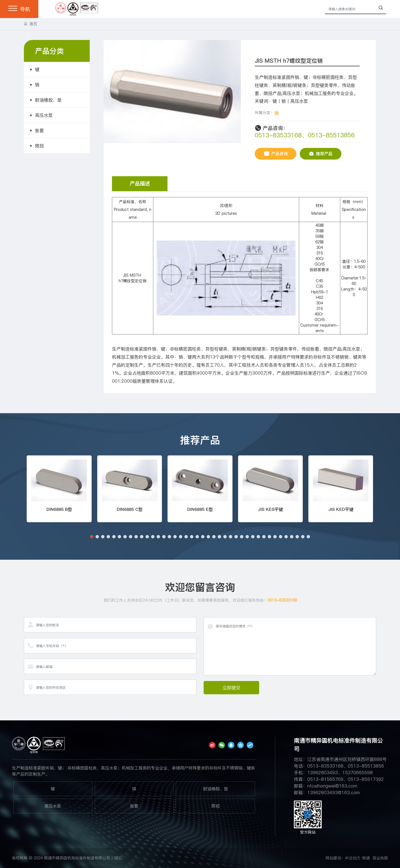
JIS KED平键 (341, 509)
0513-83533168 (278, 135)
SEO (118, 858)
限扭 (216, 806)
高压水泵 (53, 806)
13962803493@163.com (333, 793)
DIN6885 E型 (200, 509)
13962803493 (322, 773)
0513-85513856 (331, 135)
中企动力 (353, 858)
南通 (366, 858)
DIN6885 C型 (130, 509)
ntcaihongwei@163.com (332, 786)
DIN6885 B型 (59, 509)
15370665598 (357, 773)
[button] (92, 537)
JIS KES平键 (270, 509)
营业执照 (380, 858)
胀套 (134, 806)
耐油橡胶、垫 (216, 789)
